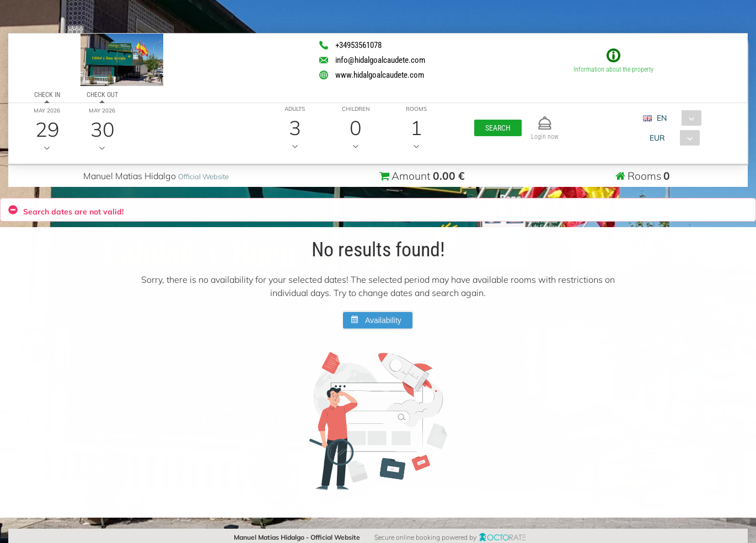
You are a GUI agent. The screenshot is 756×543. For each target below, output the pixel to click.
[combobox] (676, 118)
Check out (102, 95)
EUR (657, 138)
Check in (47, 95)
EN (662, 118)
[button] (497, 128)
